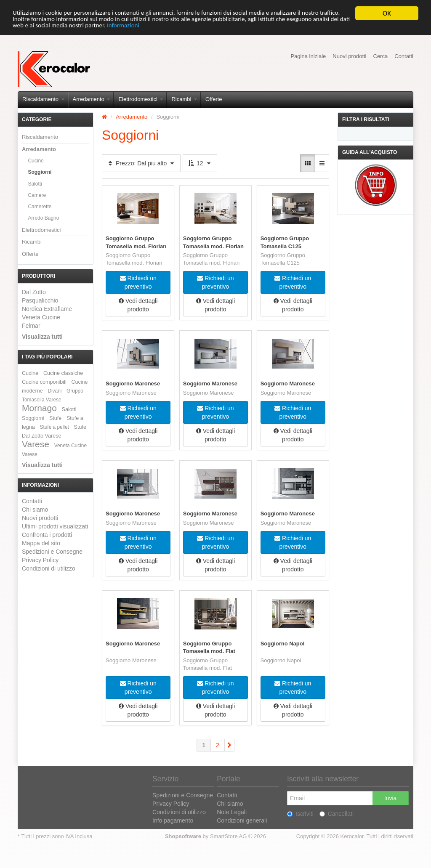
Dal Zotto (34, 292)
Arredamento (92, 99)
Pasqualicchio (40, 300)
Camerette (40, 207)
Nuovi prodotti (349, 56)
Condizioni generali (242, 820)
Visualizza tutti (42, 337)
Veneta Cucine (41, 317)
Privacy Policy (40, 560)
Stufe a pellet (55, 427)
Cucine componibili (44, 382)
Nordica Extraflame (47, 309)
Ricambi (184, 99)
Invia (391, 798)
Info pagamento (173, 820)
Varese (36, 444)
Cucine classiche (63, 373)
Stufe (55, 418)
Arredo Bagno (43, 218)
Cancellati (337, 814)
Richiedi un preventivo (138, 282)
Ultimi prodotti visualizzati (55, 526)
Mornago (39, 408)
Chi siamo (35, 510)
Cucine (36, 161)
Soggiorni (40, 172)
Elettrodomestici (141, 99)
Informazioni (243, 28)
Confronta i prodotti (47, 535)
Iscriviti (300, 814)
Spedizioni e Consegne (52, 552)
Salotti (35, 184)
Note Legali (232, 812)
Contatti (404, 56)
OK (387, 13)
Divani (55, 391)
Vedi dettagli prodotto (138, 305)
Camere (37, 195)
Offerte (214, 99)
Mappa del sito (41, 543)
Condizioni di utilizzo (49, 568)
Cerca (381, 56)
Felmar (31, 326)
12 (200, 163)
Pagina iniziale (308, 56)
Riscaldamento (43, 99)
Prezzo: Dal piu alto (141, 163)
